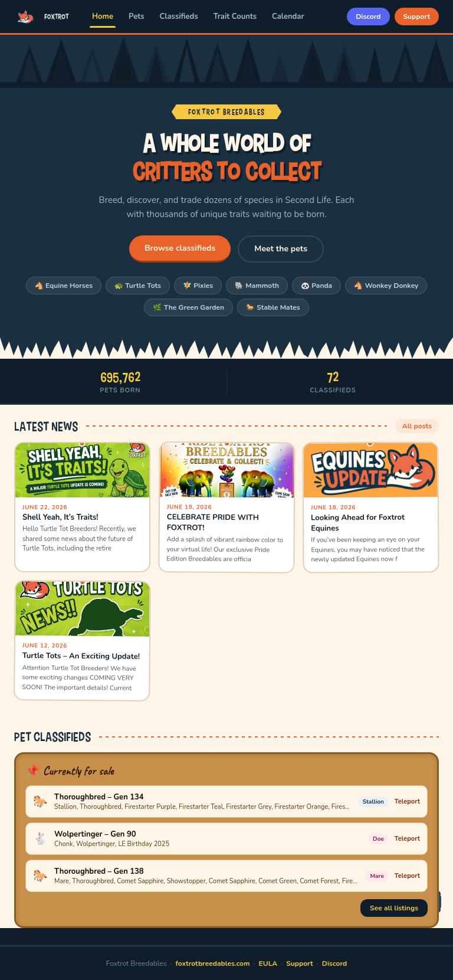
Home (103, 17)
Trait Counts (235, 17)
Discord (368, 17)
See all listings (394, 908)
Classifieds (179, 17)
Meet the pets (281, 249)
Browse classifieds (180, 248)
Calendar (288, 17)
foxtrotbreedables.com (213, 963)
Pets (137, 17)
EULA (268, 963)
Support (417, 17)
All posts (417, 426)
